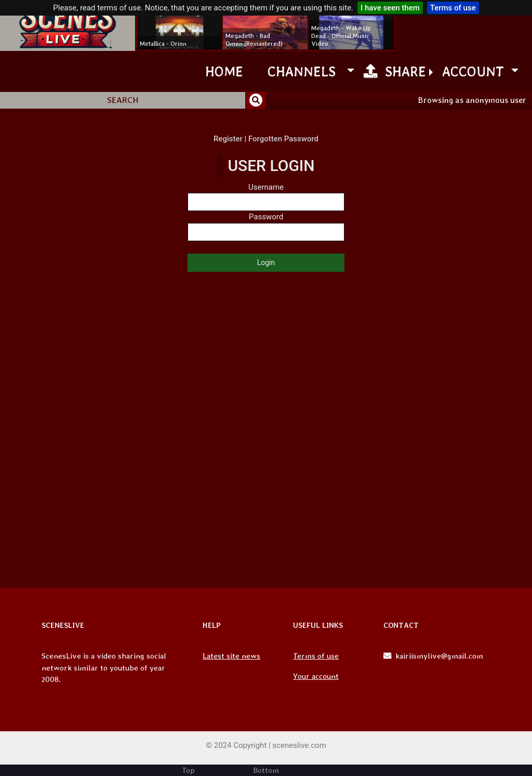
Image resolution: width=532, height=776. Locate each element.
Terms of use (453, 8)
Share (395, 71)
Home (224, 71)
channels (305, 71)
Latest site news (231, 656)
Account (475, 71)
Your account (316, 676)
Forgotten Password (283, 139)
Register (228, 139)
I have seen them (390, 8)
